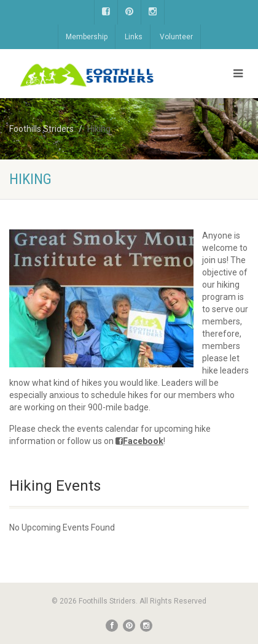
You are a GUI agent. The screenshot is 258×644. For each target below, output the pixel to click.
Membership (87, 37)
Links (134, 37)
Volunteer (176, 37)
